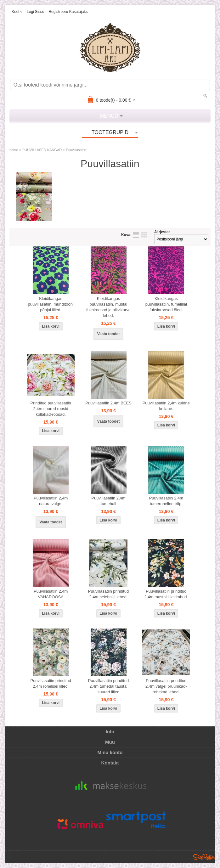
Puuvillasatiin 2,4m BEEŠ (108, 403)
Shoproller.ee (204, 857)
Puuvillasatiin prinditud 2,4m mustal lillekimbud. (166, 594)
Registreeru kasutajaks (68, 12)
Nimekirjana (136, 235)
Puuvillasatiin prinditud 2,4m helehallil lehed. (108, 594)
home (14, 150)
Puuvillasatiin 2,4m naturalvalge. (51, 501)
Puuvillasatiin (76, 150)
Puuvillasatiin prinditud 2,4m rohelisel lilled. (51, 683)
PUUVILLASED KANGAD (42, 150)
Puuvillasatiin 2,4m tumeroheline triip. (166, 501)
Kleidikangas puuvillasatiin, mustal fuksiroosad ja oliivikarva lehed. (108, 307)
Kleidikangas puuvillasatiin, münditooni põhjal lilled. (51, 304)
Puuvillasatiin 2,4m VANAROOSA (51, 594)
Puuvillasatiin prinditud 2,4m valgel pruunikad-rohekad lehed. (166, 686)
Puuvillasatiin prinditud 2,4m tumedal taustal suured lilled (108, 686)
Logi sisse (35, 12)
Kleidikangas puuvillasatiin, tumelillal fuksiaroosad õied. (166, 304)
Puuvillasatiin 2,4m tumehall (108, 501)
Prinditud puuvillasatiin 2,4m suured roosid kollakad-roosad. (51, 409)
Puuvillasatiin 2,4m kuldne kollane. (166, 406)
